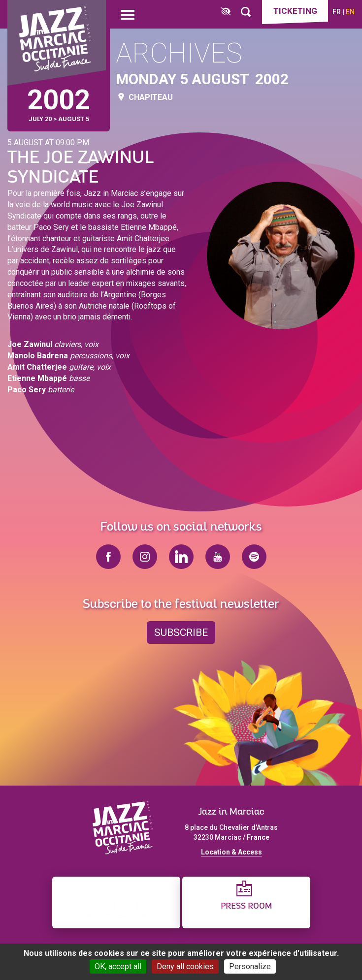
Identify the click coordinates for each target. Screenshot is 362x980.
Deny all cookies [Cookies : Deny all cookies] (185, 966)
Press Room (246, 906)
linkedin (181, 557)
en (350, 12)
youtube (218, 557)
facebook (108, 557)
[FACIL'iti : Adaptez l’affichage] (226, 12)
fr (337, 12)
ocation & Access (233, 852)
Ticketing (295, 11)
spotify (254, 557)
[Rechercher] (246, 12)
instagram (145, 557)
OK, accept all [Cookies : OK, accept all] (118, 966)
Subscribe (181, 632)
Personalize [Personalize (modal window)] (250, 966)
